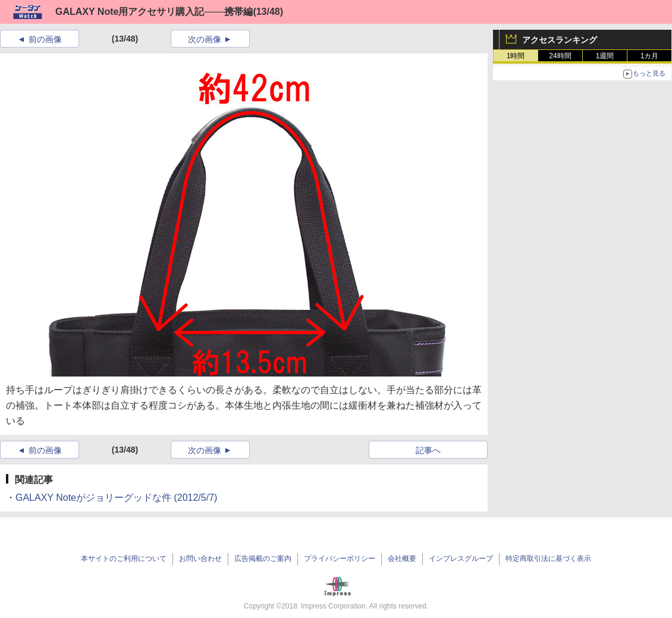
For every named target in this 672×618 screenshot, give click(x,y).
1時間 (516, 56)
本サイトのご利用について (124, 559)
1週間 (605, 56)
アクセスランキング (560, 40)
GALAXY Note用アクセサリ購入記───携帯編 (154, 12)
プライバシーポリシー (340, 559)
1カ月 (650, 56)
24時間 (560, 56)
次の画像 (205, 39)
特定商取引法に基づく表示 (548, 559)
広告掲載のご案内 (263, 559)
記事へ (428, 450)
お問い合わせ (200, 559)
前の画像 (45, 39)
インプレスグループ (461, 559)
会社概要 (402, 559)
